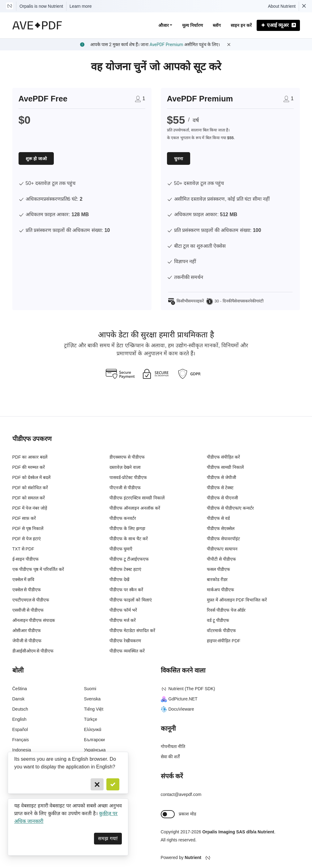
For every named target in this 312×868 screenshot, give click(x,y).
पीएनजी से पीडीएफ (125, 488)
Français (21, 740)
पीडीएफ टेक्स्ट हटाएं (125, 569)
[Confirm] (113, 784)
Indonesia (22, 750)
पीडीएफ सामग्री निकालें (225, 467)
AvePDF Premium (167, 45)
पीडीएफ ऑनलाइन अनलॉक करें (135, 508)
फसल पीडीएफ (218, 569)
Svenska (92, 699)
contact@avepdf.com (181, 794)
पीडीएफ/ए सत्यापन (222, 549)
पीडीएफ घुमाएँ (121, 549)
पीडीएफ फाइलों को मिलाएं (131, 600)
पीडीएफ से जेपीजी (222, 477)
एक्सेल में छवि (24, 579)
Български (94, 740)
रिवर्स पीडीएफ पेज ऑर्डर (226, 610)
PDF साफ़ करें (24, 518)
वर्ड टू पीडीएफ (218, 620)
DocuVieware (177, 709)
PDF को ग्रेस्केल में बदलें (32, 477)
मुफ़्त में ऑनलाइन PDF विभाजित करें (237, 600)
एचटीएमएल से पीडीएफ (31, 600)
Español (20, 729)
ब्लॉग (217, 25)
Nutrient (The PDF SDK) (188, 689)
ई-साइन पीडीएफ (26, 559)
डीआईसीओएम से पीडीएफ (33, 651)
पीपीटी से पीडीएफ (221, 559)
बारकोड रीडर (217, 579)
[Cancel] (97, 784)
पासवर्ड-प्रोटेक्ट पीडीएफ (128, 477)
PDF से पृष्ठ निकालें (28, 528)
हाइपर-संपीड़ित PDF (224, 641)
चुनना (179, 159)
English (19, 719)
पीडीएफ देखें (119, 579)
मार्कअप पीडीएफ (220, 590)
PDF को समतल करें (29, 498)
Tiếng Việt (94, 709)
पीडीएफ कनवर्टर (123, 518)
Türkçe (91, 719)
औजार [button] (164, 25)
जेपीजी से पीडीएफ (27, 641)
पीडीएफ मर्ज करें (123, 620)
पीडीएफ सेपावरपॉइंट (223, 539)
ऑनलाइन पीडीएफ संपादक (34, 620)
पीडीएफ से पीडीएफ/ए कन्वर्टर (231, 508)
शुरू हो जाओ (36, 159)
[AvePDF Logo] (37, 25)
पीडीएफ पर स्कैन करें (126, 590)
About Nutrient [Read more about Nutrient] (282, 6)
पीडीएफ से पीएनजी (222, 498)
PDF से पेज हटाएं (27, 539)
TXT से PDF (23, 549)
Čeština (20, 689)
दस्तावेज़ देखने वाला (125, 467)
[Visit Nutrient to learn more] (10, 6)
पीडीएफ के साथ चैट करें (129, 539)
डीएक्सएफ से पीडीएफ (127, 457)
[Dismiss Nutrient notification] (304, 6)
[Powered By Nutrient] (230, 858)
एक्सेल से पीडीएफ (27, 590)
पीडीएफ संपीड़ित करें (223, 457)
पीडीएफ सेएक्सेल (221, 528)
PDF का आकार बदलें (30, 457)
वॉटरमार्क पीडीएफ (221, 631)
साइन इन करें (241, 25)
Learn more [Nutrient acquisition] (81, 6)
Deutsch (20, 709)
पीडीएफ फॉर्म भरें (123, 610)
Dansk (19, 699)
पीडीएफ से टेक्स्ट (220, 488)
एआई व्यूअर (278, 25)
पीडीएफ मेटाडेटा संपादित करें (132, 631)
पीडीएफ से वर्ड (218, 518)
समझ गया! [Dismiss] (108, 838)
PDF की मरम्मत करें (29, 467)
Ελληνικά (93, 729)
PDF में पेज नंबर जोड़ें (30, 508)
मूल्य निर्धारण (192, 25)
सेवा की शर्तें (170, 757)
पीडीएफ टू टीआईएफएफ (129, 559)
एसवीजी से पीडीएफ (28, 610)
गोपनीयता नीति (173, 746)
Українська (95, 750)
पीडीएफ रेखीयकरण (125, 641)
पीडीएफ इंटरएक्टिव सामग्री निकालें (137, 498)
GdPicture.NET (179, 699)
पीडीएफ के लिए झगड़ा (127, 528)
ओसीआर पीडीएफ (27, 631)
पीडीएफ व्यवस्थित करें (127, 651)
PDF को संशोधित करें (30, 488)
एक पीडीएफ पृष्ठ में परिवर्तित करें (38, 569)
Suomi (90, 689)
